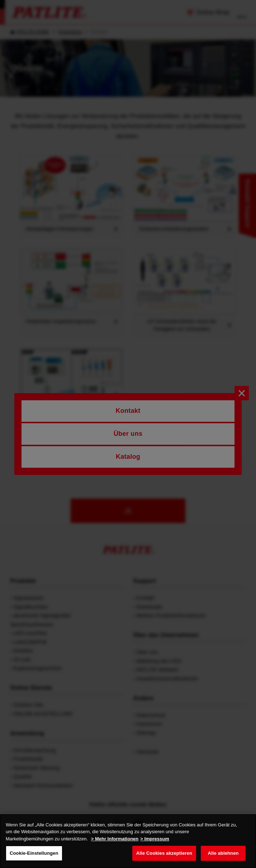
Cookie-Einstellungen (34, 853)
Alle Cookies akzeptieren (164, 853)
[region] (128, 841)
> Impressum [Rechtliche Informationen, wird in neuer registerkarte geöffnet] (155, 839)
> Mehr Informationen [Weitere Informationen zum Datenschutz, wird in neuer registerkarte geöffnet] (115, 839)
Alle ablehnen (223, 853)
